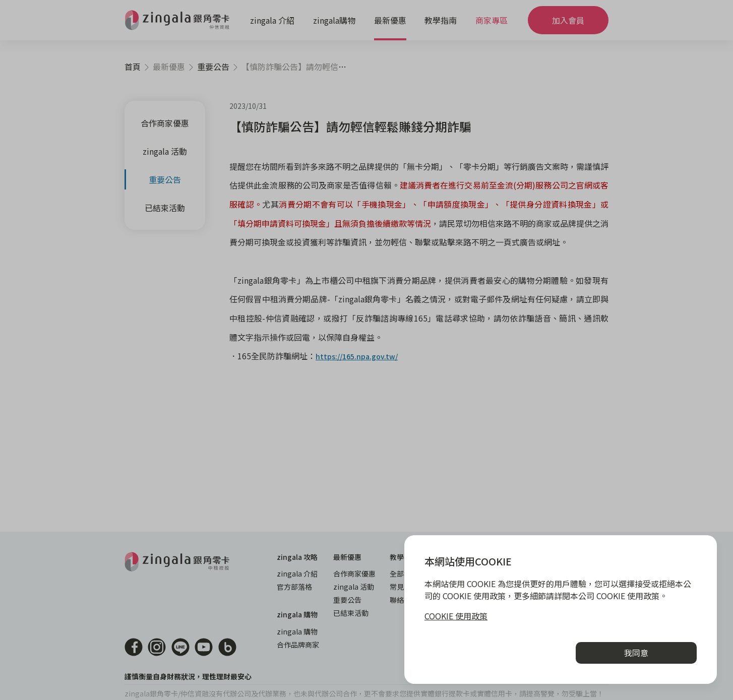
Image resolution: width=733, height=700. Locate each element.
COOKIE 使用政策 (456, 616)
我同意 (636, 653)
